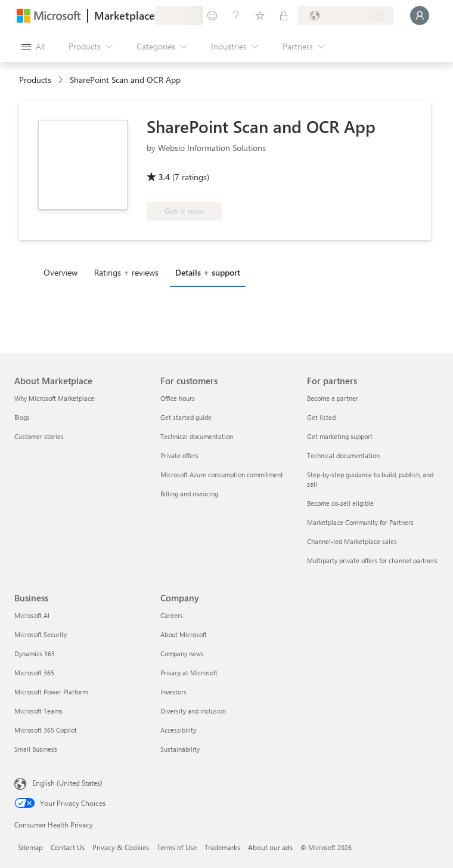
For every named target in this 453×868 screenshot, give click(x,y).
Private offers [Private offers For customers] (179, 455)
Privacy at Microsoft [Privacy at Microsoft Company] (189, 673)
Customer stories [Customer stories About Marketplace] (39, 436)
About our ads (270, 847)
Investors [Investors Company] (173, 692)
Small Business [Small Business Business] (36, 749)
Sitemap (30, 847)
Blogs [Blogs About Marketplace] (22, 417)
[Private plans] (284, 16)
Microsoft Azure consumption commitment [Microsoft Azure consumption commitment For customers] (222, 475)
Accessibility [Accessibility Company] (178, 730)
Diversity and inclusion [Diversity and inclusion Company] (193, 711)
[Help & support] (236, 16)
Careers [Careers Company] (172, 615)
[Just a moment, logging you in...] (420, 16)
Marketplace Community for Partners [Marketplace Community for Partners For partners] (360, 522)
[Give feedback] (212, 16)
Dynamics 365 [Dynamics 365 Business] (35, 654)
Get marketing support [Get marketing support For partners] (340, 436)
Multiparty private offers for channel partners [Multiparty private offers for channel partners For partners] (372, 560)
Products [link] (35, 80)
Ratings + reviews (126, 272)
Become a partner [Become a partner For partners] (333, 398)
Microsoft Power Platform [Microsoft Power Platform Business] (51, 692)
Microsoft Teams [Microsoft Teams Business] (38, 711)
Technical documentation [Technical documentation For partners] (343, 455)
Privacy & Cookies (121, 847)
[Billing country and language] (346, 16)
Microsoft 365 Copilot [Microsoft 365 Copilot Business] (46, 730)
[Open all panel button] (33, 47)
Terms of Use (177, 847)
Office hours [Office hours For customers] (178, 398)
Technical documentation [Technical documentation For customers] (197, 436)
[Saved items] (260, 16)
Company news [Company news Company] (182, 654)
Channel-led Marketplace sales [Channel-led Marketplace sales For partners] (352, 541)
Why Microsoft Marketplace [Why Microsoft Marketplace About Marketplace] (54, 398)
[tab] (63, 272)
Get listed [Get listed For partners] (321, 417)
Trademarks (222, 847)
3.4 (164, 177)
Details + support (208, 272)
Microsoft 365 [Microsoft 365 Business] (34, 673)
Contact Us (68, 847)
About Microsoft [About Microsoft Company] (184, 634)
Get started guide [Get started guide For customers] (186, 417)
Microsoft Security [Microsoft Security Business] (41, 634)
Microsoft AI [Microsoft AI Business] (32, 615)
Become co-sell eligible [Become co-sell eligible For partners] (340, 503)
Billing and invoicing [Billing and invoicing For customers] (189, 494)
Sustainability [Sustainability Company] (180, 749)
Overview (60, 272)
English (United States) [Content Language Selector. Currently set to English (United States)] (67, 783)
